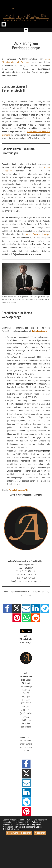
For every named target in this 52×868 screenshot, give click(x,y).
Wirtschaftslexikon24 (18, 490)
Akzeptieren (40, 833)
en (29, 631)
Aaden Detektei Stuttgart (38, 234)
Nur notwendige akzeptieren (19, 833)
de (23, 631)
